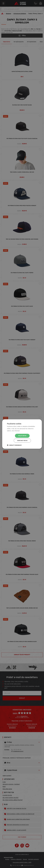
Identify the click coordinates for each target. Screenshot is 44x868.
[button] (14, 445)
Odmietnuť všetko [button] (22, 441)
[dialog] (22, 434)
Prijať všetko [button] (22, 436)
